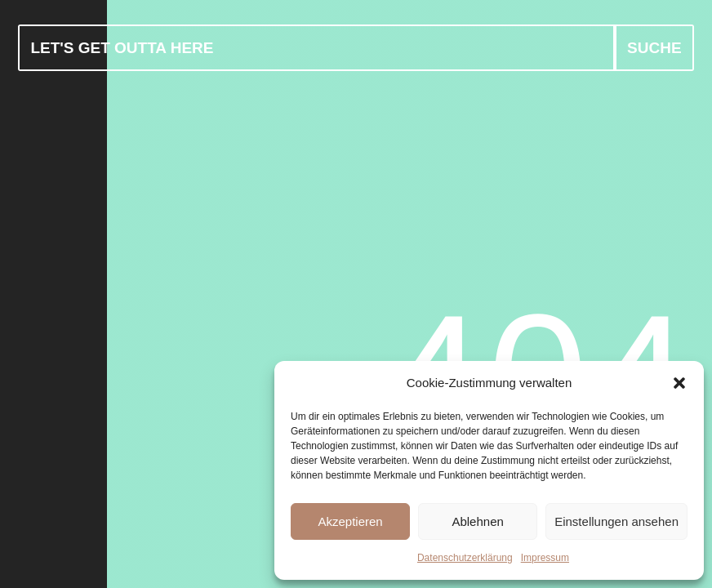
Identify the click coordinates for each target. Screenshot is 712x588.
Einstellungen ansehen (616, 521)
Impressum (545, 558)
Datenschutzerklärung (465, 558)
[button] (679, 383)
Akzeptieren (350, 521)
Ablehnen (477, 521)
